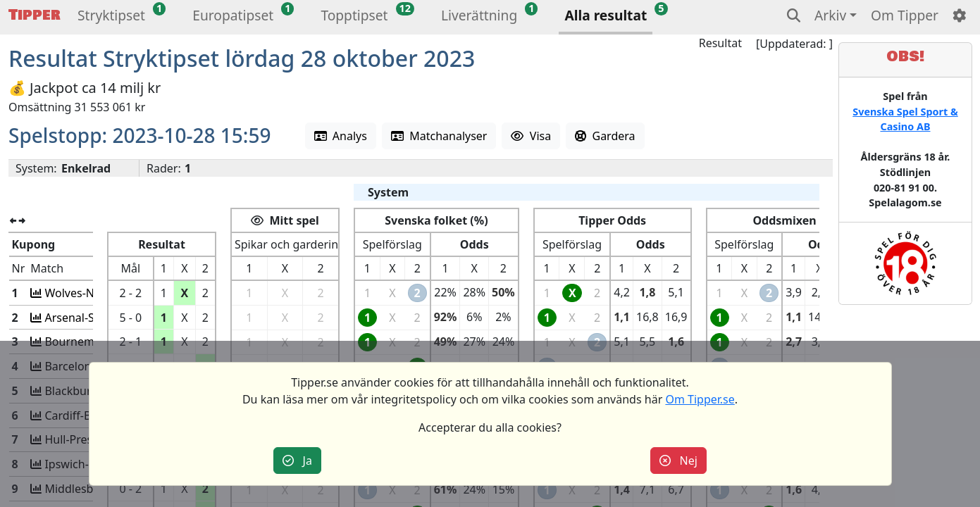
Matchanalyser (439, 136)
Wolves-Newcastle (91, 293)
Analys (341, 136)
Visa (531, 136)
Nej (678, 461)
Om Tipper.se (700, 399)
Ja (297, 461)
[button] (111, 17)
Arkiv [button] (830, 15)
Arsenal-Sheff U (84, 318)
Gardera (605, 136)
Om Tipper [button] (905, 15)
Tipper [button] (35, 15)
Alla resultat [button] (606, 15)
